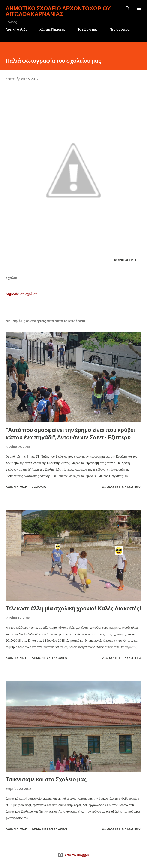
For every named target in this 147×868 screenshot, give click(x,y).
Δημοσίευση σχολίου (21, 294)
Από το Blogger (74, 855)
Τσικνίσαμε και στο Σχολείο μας (46, 779)
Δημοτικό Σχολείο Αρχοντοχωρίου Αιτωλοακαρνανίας (58, 11)
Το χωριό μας (88, 29)
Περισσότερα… (121, 29)
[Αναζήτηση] (128, 8)
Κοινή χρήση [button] (125, 260)
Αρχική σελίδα (16, 29)
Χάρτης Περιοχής (52, 29)
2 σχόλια (39, 487)
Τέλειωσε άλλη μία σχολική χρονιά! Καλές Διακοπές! (73, 608)
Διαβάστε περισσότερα (122, 487)
